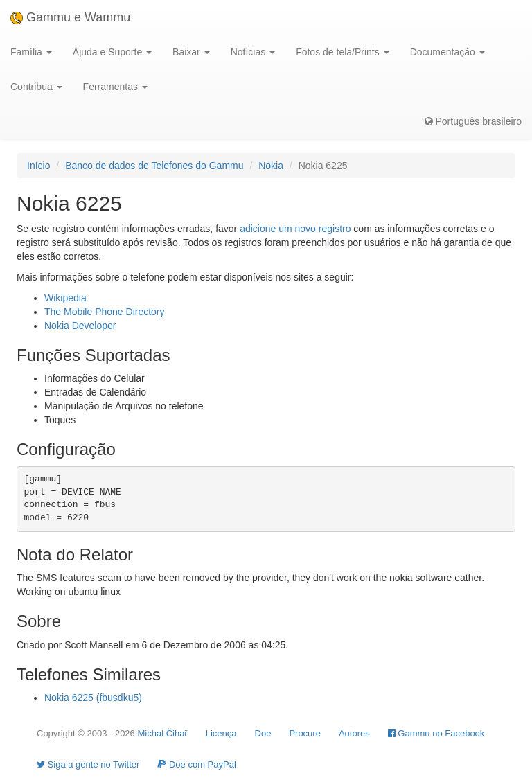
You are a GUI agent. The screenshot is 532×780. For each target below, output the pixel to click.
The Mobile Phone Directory (105, 312)
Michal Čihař (162, 733)
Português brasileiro (473, 121)
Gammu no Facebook (436, 733)
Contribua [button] (36, 87)
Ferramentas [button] (115, 87)
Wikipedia (65, 298)
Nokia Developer (80, 326)
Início (38, 166)
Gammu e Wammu (70, 17)
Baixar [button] (191, 52)
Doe (263, 733)
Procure (305, 733)
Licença (221, 733)
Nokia (271, 166)
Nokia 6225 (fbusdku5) (93, 698)
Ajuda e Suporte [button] (112, 52)
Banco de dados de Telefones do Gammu (154, 166)
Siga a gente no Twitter (88, 764)
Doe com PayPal (196, 764)
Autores (354, 733)
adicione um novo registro (295, 229)
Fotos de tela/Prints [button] (343, 52)
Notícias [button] (253, 52)
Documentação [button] (447, 52)
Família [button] (31, 52)
